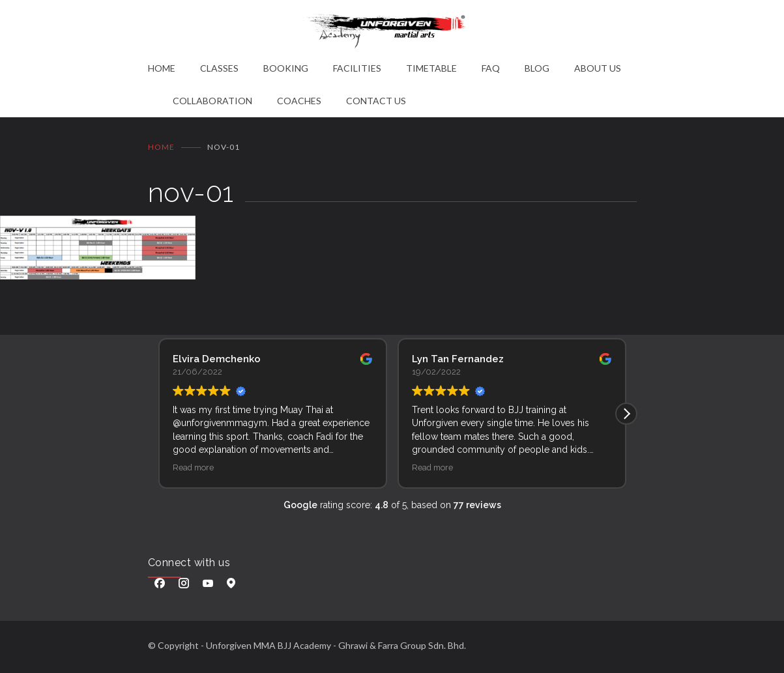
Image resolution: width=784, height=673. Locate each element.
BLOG (537, 68)
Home (161, 147)
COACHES (299, 101)
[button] (626, 414)
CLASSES (219, 68)
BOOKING (286, 68)
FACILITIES (357, 68)
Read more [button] (193, 467)
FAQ (491, 68)
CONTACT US (376, 101)
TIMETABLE (431, 68)
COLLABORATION (212, 101)
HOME (162, 68)
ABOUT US (598, 68)
